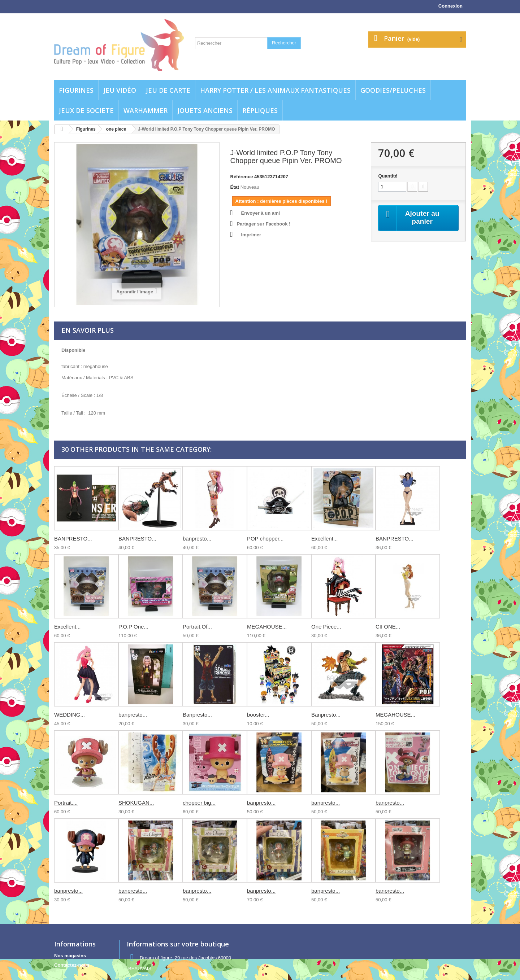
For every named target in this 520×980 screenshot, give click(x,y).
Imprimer (251, 235)
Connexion (450, 6)
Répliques (260, 110)
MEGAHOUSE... (267, 627)
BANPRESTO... (73, 539)
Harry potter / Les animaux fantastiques (275, 90)
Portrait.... (66, 803)
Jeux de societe (86, 110)
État (235, 187)
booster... (258, 715)
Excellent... (324, 539)
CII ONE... (388, 627)
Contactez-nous (72, 965)
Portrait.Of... (197, 627)
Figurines (76, 90)
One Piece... (326, 627)
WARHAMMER (146, 110)
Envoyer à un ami (261, 213)
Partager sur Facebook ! (264, 224)
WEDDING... (70, 715)
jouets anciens (205, 110)
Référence (242, 177)
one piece (116, 129)
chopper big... (199, 803)
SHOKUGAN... (136, 803)
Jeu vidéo (120, 90)
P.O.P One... (133, 627)
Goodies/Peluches (393, 90)
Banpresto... (197, 715)
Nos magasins (70, 956)
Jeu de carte (168, 90)
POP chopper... (265, 539)
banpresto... (197, 539)
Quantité (388, 176)
